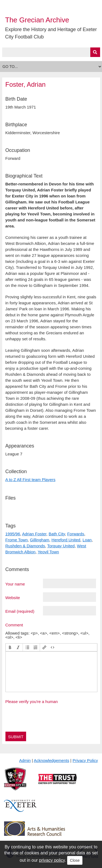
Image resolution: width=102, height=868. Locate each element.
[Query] (51, 52)
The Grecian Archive (37, 20)
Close (75, 860)
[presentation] (10, 647)
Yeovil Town (48, 552)
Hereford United (66, 540)
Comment (14, 625)
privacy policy (52, 860)
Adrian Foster (34, 534)
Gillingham (40, 540)
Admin (25, 760)
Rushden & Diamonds (25, 546)
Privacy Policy (85, 760)
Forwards (76, 534)
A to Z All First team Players (30, 480)
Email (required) (20, 611)
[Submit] (95, 52)
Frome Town (17, 540)
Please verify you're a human (32, 702)
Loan (87, 540)
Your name (15, 584)
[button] (10, 647)
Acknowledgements (51, 760)
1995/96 (13, 534)
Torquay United (61, 546)
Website (13, 597)
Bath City (57, 534)
